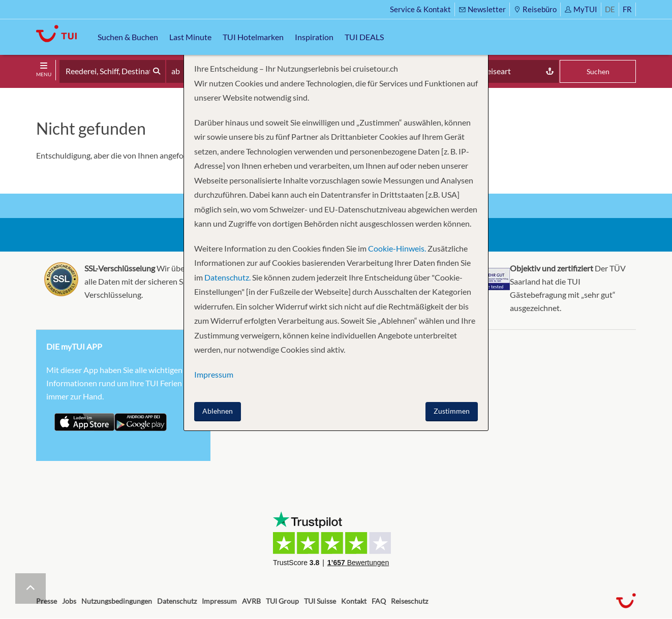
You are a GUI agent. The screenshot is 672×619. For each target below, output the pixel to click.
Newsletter (482, 9)
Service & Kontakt (420, 9)
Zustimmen (452, 411)
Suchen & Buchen (128, 37)
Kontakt (354, 601)
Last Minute (190, 37)
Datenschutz (177, 601)
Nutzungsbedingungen (117, 601)
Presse (47, 601)
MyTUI (581, 9)
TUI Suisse (320, 601)
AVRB (251, 601)
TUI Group (282, 601)
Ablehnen (218, 411)
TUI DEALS (364, 37)
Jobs (69, 601)
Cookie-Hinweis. (396, 248)
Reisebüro (535, 9)
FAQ (379, 601)
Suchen (598, 71)
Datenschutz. (227, 277)
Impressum (219, 601)
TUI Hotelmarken (253, 37)
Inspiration (314, 37)
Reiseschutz (409, 601)
